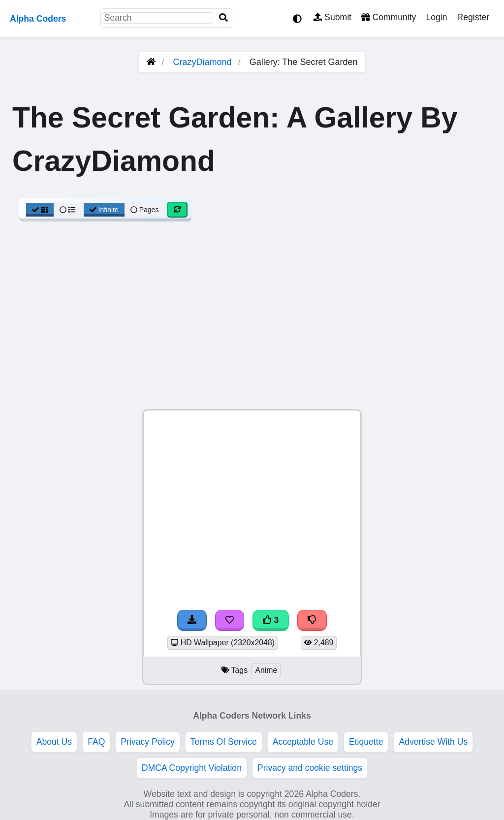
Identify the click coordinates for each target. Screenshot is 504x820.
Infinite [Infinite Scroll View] (104, 210)
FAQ (96, 742)
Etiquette (366, 742)
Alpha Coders (38, 19)
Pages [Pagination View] (145, 210)
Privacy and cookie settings (310, 768)
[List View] (67, 210)
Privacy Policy (148, 742)
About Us (54, 742)
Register (473, 17)
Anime (266, 670)
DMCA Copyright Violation (192, 768)
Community (389, 17)
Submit (332, 17)
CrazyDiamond (203, 62)
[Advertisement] (252, 320)
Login (436, 17)
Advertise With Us (433, 742)
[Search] (223, 18)
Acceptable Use (303, 742)
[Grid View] (40, 210)
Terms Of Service (224, 742)
